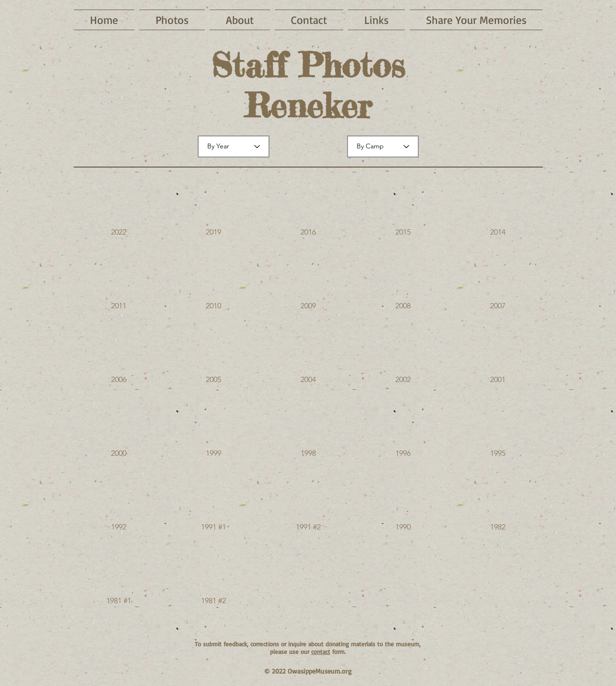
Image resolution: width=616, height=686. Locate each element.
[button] (119, 211)
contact (321, 652)
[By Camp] (383, 146)
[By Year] (234, 146)
